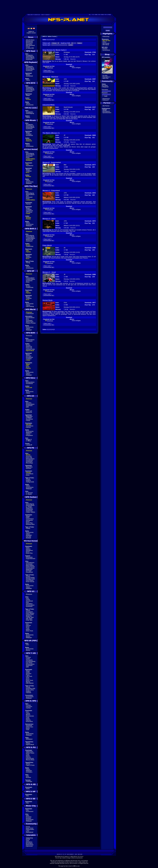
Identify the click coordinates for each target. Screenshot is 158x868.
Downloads (29, 557)
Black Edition (30, 565)
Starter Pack (30, 322)
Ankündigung (30, 57)
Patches (28, 204)
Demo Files (29, 523)
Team (28, 841)
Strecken (29, 257)
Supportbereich (31, 559)
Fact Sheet (29, 663)
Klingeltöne (29, 435)
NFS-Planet (81, 856)
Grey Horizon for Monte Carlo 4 (54, 50)
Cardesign (29, 782)
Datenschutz (30, 845)
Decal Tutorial (30, 582)
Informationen (30, 563)
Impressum (29, 846)
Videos (28, 80)
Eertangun (67, 52)
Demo (28, 158)
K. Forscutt (29, 493)
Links (28, 831)
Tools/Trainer (30, 519)
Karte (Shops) (30, 613)
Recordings (29, 463)
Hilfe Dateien (30, 683)
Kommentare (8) (49, 267)
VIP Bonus (29, 212)
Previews (29, 817)
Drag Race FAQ (31, 689)
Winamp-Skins (30, 524)
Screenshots (30, 105)
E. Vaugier (29, 507)
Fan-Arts (29, 537)
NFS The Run (106, 41)
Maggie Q (29, 439)
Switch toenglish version (31, 32)
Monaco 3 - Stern (49, 219)
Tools (28, 628)
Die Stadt (29, 571)
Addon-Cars (30, 727)
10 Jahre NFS (30, 48)
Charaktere (29, 604)
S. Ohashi (29, 494)
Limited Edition (30, 159)
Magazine (29, 616)
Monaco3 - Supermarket (52, 162)
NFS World (106, 45)
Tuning (28, 263)
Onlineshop (29, 838)
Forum (28, 47)
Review (28, 245)
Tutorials (29, 693)
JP (65, 135)
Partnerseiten (30, 829)
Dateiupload (30, 832)
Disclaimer (29, 842)
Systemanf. (29, 59)
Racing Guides (30, 578)
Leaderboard (30, 314)
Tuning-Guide (30, 482)
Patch (28, 518)
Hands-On (29, 141)
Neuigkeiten (30, 55)
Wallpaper (29, 183)
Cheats (28, 213)
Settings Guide (30, 349)
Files (27, 164)
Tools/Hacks (30, 426)
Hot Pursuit (106, 43)
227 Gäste (105, 86)
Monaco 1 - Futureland (51, 191)
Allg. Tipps (29, 619)
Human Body (48, 300)
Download (29, 726)
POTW (28, 839)
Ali (65, 248)
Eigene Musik (30, 351)
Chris (65, 303)
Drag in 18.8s (30, 690)
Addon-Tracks (30, 753)
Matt (65, 165)
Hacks (28, 629)
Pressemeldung (31, 661)
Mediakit (29, 538)
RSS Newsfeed (30, 45)
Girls (27, 602)
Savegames (29, 520)
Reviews (29, 140)
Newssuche (29, 43)
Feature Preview (31, 323)
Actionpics (29, 772)
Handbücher (30, 166)
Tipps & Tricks (30, 765)
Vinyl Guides (30, 580)
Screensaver (30, 811)
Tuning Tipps (30, 617)
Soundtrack (29, 76)
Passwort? (106, 100)
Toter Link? (47, 71)
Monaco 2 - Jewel (49, 272)
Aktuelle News (30, 40)
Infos (28, 598)
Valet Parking (30, 306)
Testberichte (30, 246)
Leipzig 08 (29, 445)
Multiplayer (29, 160)
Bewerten (73, 59)
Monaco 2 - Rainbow (50, 77)
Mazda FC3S (30, 240)
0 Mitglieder (105, 87)
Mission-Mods (30, 760)
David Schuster (68, 107)
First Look (29, 348)
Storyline (29, 403)
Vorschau (29, 456)
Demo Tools (30, 631)
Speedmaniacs (107, 113)
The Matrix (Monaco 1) (51, 133)
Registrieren (106, 99)
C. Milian (29, 441)
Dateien (28, 549)
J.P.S (65, 79)
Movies (28, 636)
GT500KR (29, 418)
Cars (27, 624)
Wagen (28, 75)
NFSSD (105, 110)
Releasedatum (30, 58)
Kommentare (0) (49, 72)
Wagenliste (29, 416)
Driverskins (29, 721)
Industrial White (49, 105)
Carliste (28, 708)
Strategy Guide (30, 579)
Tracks (28, 713)
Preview (28, 99)
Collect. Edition (31, 512)
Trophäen (29, 134)
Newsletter (29, 44)
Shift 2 (104, 42)
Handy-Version (30, 567)
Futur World (47, 245)
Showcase (29, 336)
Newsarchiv (30, 41)
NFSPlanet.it (106, 111)
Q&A (27, 196)
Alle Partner (106, 106)
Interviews (29, 707)
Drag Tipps (29, 620)
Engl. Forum (30, 828)
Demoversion (30, 716)
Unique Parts (30, 615)
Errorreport (29, 843)
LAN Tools (29, 676)
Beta (27, 319)
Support (28, 481)
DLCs (28, 172)
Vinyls (28, 672)
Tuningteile (29, 660)
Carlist (28, 600)
